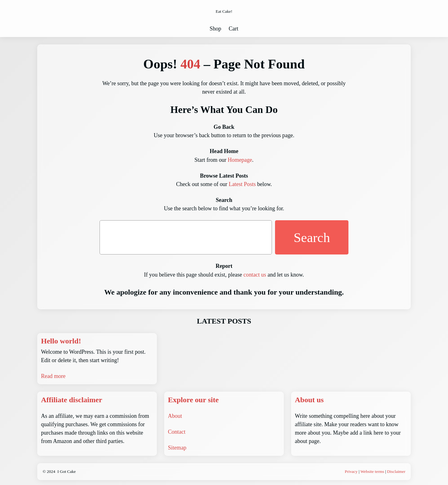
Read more (53, 376)
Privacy (351, 471)
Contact (177, 432)
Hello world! (61, 341)
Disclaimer (396, 471)
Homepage (240, 160)
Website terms (372, 471)
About (175, 416)
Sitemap (177, 448)
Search (312, 238)
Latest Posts (242, 184)
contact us (255, 275)
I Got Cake (66, 471)
